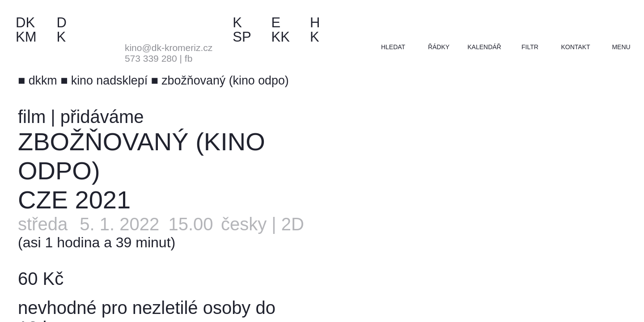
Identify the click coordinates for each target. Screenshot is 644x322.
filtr (530, 47)
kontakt (575, 47)
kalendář (484, 47)
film (32, 117)
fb (189, 58)
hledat (393, 47)
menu (621, 47)
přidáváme (102, 117)
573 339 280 (151, 58)
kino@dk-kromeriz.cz (169, 48)
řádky (439, 47)
